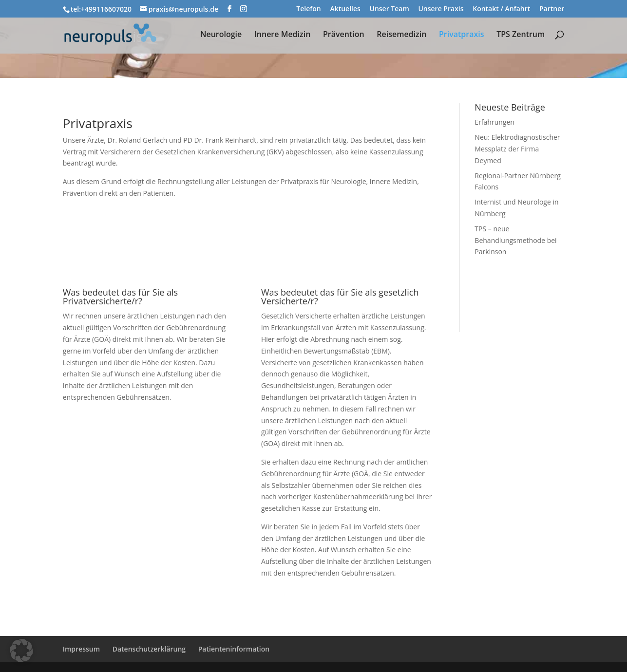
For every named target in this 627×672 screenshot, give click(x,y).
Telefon (308, 9)
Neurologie (221, 35)
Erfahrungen (494, 122)
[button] (21, 651)
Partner (552, 9)
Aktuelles (345, 9)
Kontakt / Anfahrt (501, 9)
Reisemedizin (401, 35)
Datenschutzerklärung (149, 649)
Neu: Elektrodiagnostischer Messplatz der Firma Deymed (517, 149)
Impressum (81, 649)
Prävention (344, 35)
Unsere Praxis (441, 9)
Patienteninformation (234, 649)
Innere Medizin (282, 35)
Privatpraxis (462, 35)
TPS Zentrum (521, 35)
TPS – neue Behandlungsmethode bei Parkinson (515, 240)
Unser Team (389, 9)
